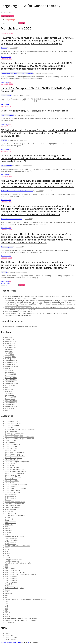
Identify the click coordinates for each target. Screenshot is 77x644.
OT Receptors (10, 442)
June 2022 (9, 389)
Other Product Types (13, 477)
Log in (7, 633)
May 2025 (8, 351)
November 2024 (11, 363)
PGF (6, 565)
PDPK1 (7, 557)
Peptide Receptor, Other (14, 559)
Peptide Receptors (12, 561)
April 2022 (9, 393)
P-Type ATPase (11, 513)
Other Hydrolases (11, 460)
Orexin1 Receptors (12, 425)
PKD (6, 607)
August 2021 (10, 408)
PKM (7, 611)
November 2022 (11, 380)
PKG (6, 609)
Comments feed (11, 637)
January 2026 (10, 343)
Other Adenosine (11, 446)
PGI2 (7, 567)
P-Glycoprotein (11, 509)
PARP (7, 548)
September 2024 (11, 366)
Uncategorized (10, 622)
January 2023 (10, 376)
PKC (6, 605)
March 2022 (9, 395)
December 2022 (11, 378)
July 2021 (8, 410)
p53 (6, 527)
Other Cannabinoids (12, 454)
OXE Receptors (10, 498)
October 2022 (10, 382)
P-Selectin (9, 511)
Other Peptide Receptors (14, 473)
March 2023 (9, 372)
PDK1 (7, 555)
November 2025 (11, 347)
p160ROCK (9, 519)
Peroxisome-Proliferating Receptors (19, 563)
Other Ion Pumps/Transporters (17, 462)
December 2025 (11, 345)
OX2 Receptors (10, 496)
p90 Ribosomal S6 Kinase (14, 536)
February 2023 (10, 374)
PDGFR (7, 553)
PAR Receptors (10, 544)
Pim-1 (7, 595)
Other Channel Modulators (15, 456)
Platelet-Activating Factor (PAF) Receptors (21, 620)
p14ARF (8, 517)
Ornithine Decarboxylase (14, 433)
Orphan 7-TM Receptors (14, 435)
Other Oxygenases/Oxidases (15, 471)
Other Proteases (11, 479)
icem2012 (13, 48)
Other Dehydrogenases (14, 458)
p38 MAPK (9, 525)
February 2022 (10, 397)
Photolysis (9, 584)
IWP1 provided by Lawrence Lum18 (18, 312)
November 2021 (11, 403)
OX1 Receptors (10, 494)
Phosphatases (10, 569)
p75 (6, 534)
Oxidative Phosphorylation (15, 502)
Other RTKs (9, 483)
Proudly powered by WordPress (11, 642)
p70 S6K (4, 140)
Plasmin (8, 616)
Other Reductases (12, 481)
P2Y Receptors (6, 166)
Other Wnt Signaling (13, 492)
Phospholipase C (11, 578)
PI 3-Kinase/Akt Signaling (14, 588)
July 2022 (9, 387)
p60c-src (8, 530)
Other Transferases (12, 490)
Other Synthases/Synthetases (16, 485)
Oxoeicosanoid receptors (14, 504)
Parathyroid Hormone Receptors (17, 546)
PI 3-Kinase (9, 586)
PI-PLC (7, 590)
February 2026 (10, 341)
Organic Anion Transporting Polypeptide (20, 429)
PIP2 (7, 597)
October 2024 (10, 364)
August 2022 (10, 385)
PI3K (7, 592)
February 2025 (10, 357)
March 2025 (9, 355)
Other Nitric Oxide (12, 467)
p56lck (7, 529)
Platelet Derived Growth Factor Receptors (17, 73)
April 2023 (9, 370)
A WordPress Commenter (15, 327)
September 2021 (11, 406)
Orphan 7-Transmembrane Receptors (19, 437)
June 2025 (9, 349)
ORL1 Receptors (11, 431)
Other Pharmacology (13, 475)
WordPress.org (10, 639)
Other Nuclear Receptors (14, 469)
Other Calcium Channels (14, 452)
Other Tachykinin (11, 486)
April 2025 (9, 353)
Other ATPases (10, 450)
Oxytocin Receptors (12, 508)
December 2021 (11, 401)
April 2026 (9, 338)
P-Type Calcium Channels (15, 515)
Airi (28, 642)
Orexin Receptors (11, 421)
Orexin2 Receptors (12, 427)
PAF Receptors (10, 542)
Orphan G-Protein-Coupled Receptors (19, 439)
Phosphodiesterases (12, 571)
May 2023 (8, 368)
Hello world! (32, 327)
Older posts (5, 283)
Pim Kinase (9, 594)
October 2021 (10, 405)
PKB (6, 603)
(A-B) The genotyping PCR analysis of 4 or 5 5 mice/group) (35, 111)
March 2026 (9, 340)
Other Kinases (6, 95)
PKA (6, 601)
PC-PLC (4, 272)
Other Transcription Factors (11, 219)
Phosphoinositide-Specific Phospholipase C (21, 574)
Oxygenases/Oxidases (13, 506)
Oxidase (4, 48)
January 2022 (10, 399)
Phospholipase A (11, 576)
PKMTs (7, 613)
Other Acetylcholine (12, 444)
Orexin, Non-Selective (13, 423)
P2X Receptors (10, 521)
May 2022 (8, 391)
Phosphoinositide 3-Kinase (15, 573)
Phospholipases (11, 580)
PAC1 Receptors (11, 538)
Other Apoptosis (11, 448)
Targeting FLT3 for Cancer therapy (31, 6)
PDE (6, 551)
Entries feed (9, 635)
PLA (6, 615)
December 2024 (11, 361)
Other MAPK (10, 465)
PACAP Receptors (8, 115)
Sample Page (10, 20)
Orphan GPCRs (10, 441)
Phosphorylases (7, 247)
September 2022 (11, 384)
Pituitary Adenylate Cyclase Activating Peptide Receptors (27, 599)
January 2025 (10, 359)
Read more (6, 57)
